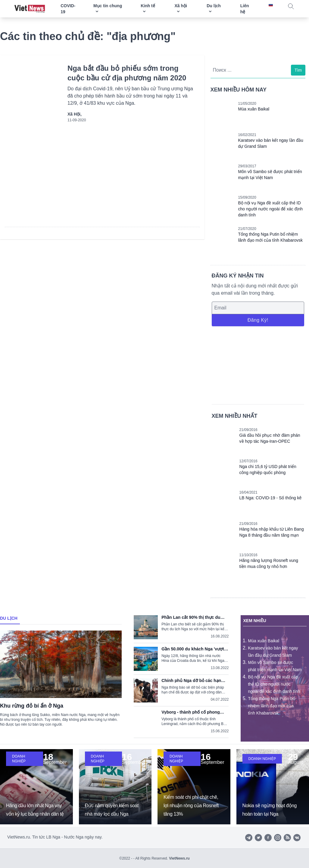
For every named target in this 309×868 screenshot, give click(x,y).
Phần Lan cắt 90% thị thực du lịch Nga (191, 617)
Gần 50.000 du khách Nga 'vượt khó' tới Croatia (193, 649)
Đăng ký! (258, 320)
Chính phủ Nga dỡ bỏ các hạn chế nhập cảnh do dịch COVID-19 (195, 680)
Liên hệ (245, 9)
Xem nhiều (254, 621)
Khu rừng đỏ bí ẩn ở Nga (32, 706)
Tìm (298, 70)
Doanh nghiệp (19, 759)
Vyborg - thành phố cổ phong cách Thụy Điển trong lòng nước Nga (194, 712)
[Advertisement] (258, 364)
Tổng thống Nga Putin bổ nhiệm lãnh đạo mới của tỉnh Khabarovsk (271, 706)
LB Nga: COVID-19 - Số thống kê (271, 498)
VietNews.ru (179, 858)
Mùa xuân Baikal (254, 109)
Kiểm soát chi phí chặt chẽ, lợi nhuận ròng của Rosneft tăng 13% (191, 806)
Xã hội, (75, 114)
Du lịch (9, 618)
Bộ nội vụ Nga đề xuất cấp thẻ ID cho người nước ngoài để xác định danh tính (271, 209)
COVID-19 (68, 9)
